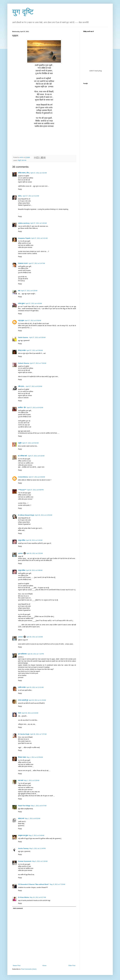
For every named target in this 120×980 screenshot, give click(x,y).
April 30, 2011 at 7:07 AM (38, 734)
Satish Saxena (23, 338)
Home (44, 966)
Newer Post (17, 966)
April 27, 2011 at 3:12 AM (31, 196)
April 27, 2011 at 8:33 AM (34, 386)
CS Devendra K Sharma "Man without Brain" (34, 884)
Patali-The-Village (24, 806)
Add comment (18, 908)
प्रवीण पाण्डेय (22, 687)
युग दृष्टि (23, 12)
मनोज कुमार (22, 304)
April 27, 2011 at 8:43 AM (35, 408)
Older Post (72, 966)
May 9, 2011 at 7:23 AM (57, 884)
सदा (19, 291)
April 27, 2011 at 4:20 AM (29, 291)
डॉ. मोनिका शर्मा (23, 456)
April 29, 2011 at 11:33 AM (37, 700)
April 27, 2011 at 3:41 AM (39, 238)
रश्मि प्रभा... (22, 386)
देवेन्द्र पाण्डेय (22, 350)
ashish (20, 553)
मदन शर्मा (21, 781)
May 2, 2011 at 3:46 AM (37, 836)
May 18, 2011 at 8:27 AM (38, 897)
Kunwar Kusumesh (25, 861)
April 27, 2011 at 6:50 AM (37, 338)
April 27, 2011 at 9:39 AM (37, 477)
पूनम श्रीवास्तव (22, 654)
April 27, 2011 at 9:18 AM (36, 456)
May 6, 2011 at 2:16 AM (40, 861)
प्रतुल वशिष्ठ (22, 540)
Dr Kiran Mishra (24, 897)
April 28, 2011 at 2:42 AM (34, 540)
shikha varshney (24, 223)
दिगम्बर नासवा (22, 757)
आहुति (20, 443)
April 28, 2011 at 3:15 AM (35, 637)
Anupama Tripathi (24, 238)
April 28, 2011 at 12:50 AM (44, 515)
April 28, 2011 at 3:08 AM (34, 570)
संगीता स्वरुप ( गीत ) (24, 173)
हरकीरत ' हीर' (22, 408)
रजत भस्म (24, 160)
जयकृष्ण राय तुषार (23, 836)
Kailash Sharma (24, 363)
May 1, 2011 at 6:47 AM (39, 806)
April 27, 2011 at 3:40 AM (39, 223)
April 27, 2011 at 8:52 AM (30, 443)
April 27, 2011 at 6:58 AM (35, 350)
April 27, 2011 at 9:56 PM (35, 490)
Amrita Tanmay (23, 848)
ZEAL (20, 196)
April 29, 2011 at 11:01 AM (35, 687)
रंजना (20, 713)
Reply (20, 189)
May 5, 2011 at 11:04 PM (37, 848)
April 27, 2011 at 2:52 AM (39, 173)
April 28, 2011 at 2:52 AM (35, 553)
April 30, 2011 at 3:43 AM (30, 713)
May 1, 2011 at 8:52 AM (33, 819)
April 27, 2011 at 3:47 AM (37, 263)
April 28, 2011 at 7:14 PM (36, 654)
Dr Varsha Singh (24, 734)
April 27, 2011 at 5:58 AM (33, 321)
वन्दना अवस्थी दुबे (23, 700)
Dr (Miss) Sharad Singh (26, 515)
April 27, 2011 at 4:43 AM (34, 304)
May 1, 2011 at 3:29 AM (32, 781)
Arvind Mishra (23, 477)
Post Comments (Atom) (29, 969)
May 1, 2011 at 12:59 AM (35, 757)
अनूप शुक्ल (21, 321)
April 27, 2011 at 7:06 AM (38, 363)
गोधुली (19, 160)
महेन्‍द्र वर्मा (21, 819)
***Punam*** (22, 490)
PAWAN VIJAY (23, 263)
